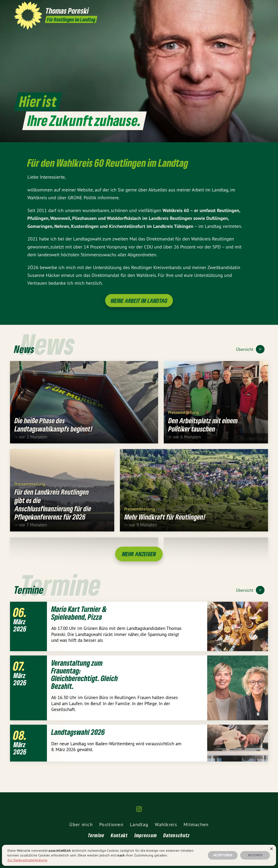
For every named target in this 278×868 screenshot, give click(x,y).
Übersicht (245, 349)
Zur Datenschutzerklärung (27, 860)
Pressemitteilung (184, 418)
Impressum (146, 835)
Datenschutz (177, 835)
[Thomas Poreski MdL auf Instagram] (262, 6)
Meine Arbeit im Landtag (139, 301)
